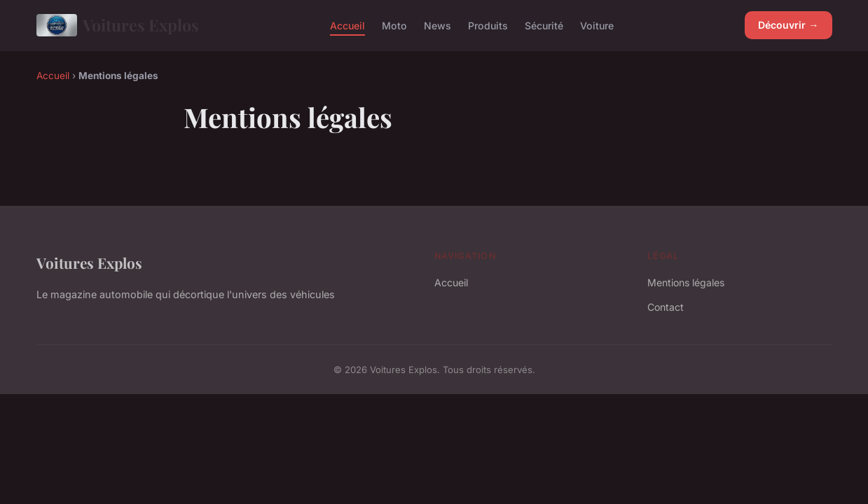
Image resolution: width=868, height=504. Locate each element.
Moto (394, 25)
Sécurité (544, 25)
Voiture (597, 25)
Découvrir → (788, 25)
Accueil (347, 25)
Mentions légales (686, 282)
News (438, 25)
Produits (488, 25)
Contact (666, 307)
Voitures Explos (118, 25)
